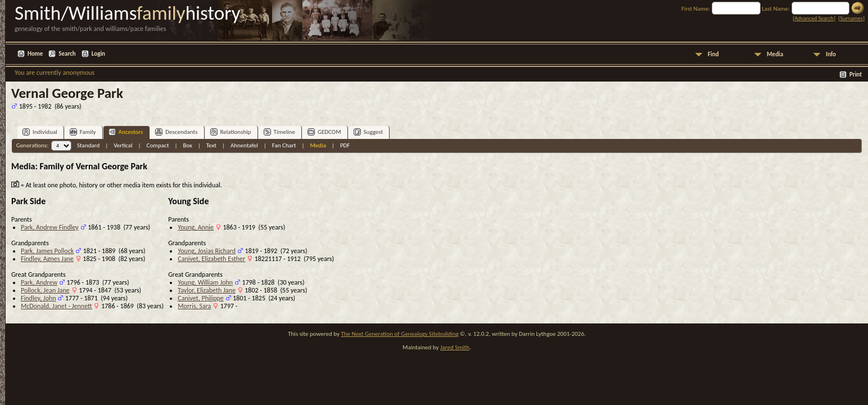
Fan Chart (284, 145)
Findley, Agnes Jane (47, 259)
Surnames (851, 18)
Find (713, 54)
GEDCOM (324, 132)
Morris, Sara (194, 306)
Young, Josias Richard (207, 251)
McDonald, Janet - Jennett (56, 306)
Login (98, 54)
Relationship (231, 132)
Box (187, 145)
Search (67, 54)
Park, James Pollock (47, 251)
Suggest (369, 132)
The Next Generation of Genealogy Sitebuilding (399, 334)
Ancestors (126, 132)
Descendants (176, 132)
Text (211, 145)
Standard (88, 145)
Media (775, 54)
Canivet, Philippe (201, 298)
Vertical (123, 145)
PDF (345, 145)
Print (856, 75)
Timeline (279, 132)
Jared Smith (455, 347)
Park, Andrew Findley (50, 227)
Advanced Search (814, 18)
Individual (40, 132)
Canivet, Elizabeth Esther (211, 259)
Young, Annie (196, 227)
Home (35, 54)
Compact (158, 145)
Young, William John (205, 282)
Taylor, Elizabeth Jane (207, 290)
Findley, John (39, 298)
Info (831, 54)
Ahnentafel (244, 145)
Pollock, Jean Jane (45, 290)
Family (83, 132)
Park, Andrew (39, 282)
